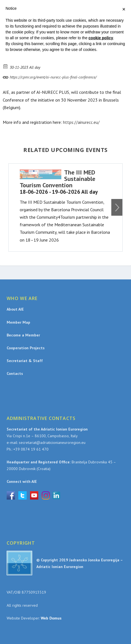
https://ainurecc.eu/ (81, 122)
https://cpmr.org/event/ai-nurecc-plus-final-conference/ (50, 76)
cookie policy (101, 38)
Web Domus (51, 618)
